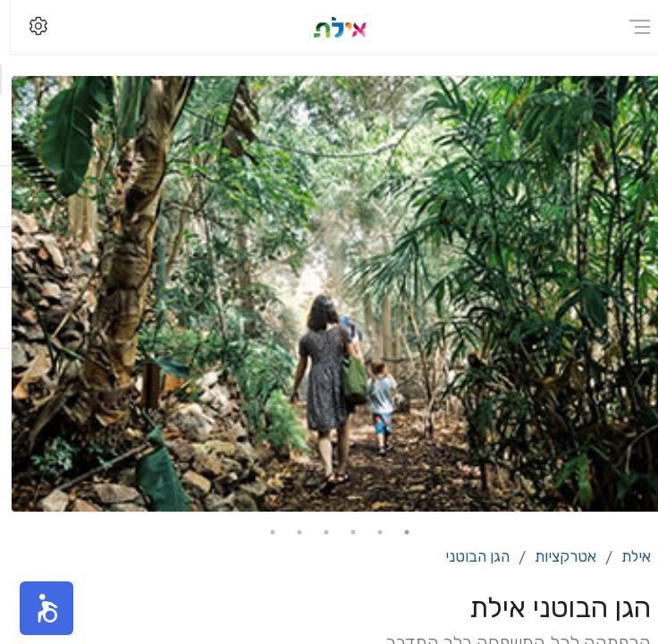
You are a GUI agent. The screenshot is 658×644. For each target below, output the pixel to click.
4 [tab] (316, 532)
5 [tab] (289, 532)
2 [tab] (369, 532)
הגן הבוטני (467, 556)
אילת (625, 556)
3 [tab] (342, 532)
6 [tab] (262, 532)
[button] (36, 608)
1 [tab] (396, 532)
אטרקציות (555, 556)
